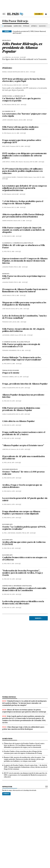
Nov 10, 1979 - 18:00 (22, 377)
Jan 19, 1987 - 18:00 (19, 194)
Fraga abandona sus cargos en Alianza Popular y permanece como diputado (21, 513)
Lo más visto (7, 739)
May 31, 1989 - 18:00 (23, 146)
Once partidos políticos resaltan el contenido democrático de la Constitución (24, 589)
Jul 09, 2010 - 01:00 (19, 57)
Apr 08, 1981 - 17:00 (26, 335)
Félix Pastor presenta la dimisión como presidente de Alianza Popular (21, 409)
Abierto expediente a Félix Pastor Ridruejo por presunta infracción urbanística (23, 216)
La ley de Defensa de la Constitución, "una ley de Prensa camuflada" (24, 317)
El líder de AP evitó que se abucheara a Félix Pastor (24, 247)
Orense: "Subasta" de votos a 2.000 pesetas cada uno (23, 473)
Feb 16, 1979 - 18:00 (29, 533)
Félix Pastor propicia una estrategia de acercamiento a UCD (21, 346)
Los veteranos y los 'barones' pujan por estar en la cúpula (24, 115)
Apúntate (6, 794)
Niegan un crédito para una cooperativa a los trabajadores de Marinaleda (24, 304)
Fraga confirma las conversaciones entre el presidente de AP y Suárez (24, 434)
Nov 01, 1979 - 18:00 (23, 414)
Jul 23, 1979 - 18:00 (23, 449)
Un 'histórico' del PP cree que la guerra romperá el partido (21, 100)
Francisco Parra (22, 177)
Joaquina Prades (8, 267)
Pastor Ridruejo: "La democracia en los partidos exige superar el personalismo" (22, 359)
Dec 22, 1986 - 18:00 (19, 207)
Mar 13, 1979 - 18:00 (14, 504)
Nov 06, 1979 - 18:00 (23, 388)
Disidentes (7, 68)
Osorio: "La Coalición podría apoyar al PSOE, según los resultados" (24, 528)
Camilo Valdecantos (9, 388)
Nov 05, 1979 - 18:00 (14, 401)
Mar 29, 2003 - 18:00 (21, 85)
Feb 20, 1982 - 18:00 (21, 267)
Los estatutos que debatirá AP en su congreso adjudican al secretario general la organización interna (25, 188)
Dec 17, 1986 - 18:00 (25, 221)
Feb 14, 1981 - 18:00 (24, 350)
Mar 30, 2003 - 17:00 (28, 72)
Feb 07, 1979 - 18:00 (14, 564)
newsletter (7, 787)
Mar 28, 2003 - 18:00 (19, 105)
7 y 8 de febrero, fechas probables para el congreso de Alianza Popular (23, 203)
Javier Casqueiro (8, 120)
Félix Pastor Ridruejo (15, 21)
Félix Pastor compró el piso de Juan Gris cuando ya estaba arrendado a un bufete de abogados (24, 230)
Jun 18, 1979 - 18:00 (14, 463)
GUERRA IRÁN (17, 26)
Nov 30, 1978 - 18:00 (14, 579)
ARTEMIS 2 (34, 26)
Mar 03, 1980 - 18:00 (14, 364)
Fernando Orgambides (9, 350)
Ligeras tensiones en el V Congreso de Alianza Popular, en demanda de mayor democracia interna (25, 261)
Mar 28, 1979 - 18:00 (14, 478)
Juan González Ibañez (9, 177)
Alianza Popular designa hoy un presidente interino (23, 396)
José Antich (6, 162)
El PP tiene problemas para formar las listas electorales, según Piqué (24, 80)
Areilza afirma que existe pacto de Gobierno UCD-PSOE (24, 543)
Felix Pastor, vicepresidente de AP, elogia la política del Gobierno (23, 330)
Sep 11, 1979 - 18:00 (14, 438)
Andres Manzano (8, 221)
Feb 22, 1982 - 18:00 (14, 252)
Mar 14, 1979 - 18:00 (14, 491)
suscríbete (39, 14)
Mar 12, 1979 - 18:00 (14, 518)
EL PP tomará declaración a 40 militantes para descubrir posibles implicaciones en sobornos (22, 171)
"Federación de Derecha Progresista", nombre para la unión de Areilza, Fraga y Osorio (23, 573)
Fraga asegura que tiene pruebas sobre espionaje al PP (22, 142)
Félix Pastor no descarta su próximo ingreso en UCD (24, 277)
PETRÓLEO (26, 26)
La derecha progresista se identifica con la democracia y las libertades (23, 603)
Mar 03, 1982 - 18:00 (14, 236)
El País (4, 85)
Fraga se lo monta (11, 373)
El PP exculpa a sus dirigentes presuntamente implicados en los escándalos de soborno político (24, 156)
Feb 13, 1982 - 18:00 (19, 295)
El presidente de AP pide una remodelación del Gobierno (23, 458)
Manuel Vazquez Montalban (11, 72)
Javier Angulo (7, 295)
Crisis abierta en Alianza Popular (18, 421)
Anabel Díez (14, 162)
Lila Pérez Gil (7, 57)
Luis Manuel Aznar (8, 335)
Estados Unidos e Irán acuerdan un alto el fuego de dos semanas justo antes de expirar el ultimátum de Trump (23, 752)
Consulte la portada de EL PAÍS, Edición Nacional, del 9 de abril (29, 32)
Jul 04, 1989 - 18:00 (19, 133)
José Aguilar (6, 309)
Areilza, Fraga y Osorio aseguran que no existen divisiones (22, 486)
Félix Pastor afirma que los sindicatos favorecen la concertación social (20, 128)
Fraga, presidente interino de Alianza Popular (25, 384)
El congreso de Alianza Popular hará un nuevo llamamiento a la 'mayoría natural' (25, 291)
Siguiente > (39, 618)
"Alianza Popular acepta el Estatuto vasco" (23, 446)
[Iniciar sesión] (46, 14)
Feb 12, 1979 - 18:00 (14, 548)
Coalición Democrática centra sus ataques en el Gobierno (24, 559)
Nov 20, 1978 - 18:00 (14, 608)
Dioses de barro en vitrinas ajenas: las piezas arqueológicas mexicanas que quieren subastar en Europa (24, 711)
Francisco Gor (7, 322)
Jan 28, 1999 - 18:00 (25, 120)
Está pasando (8, 26)
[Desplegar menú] (4, 14)
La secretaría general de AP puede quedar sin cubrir (25, 499)
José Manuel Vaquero (14, 533)
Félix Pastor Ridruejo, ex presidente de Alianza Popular (22, 48)
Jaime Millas (6, 449)
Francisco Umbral (8, 377)
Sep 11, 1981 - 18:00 (22, 309)
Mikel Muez (6, 146)
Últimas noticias (9, 697)
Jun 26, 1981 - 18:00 (19, 322)
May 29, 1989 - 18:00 (37, 162)
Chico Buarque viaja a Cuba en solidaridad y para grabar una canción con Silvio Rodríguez (23, 728)
